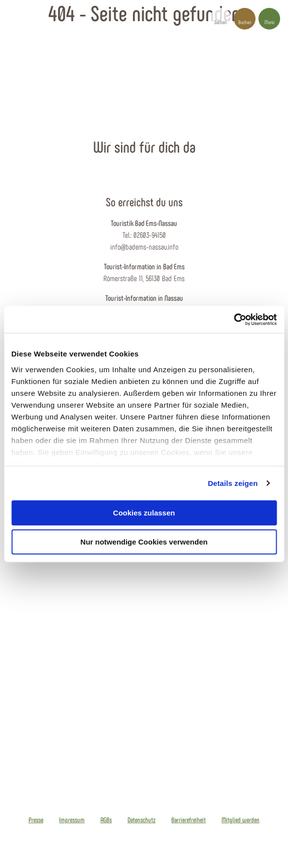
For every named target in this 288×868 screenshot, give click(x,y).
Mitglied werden (240, 820)
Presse (36, 820)
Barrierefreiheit (189, 820)
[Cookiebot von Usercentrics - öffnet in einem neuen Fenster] (234, 320)
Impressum (72, 820)
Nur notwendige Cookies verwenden (144, 542)
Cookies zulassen (144, 513)
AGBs (106, 820)
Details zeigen (233, 483)
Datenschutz (142, 820)
